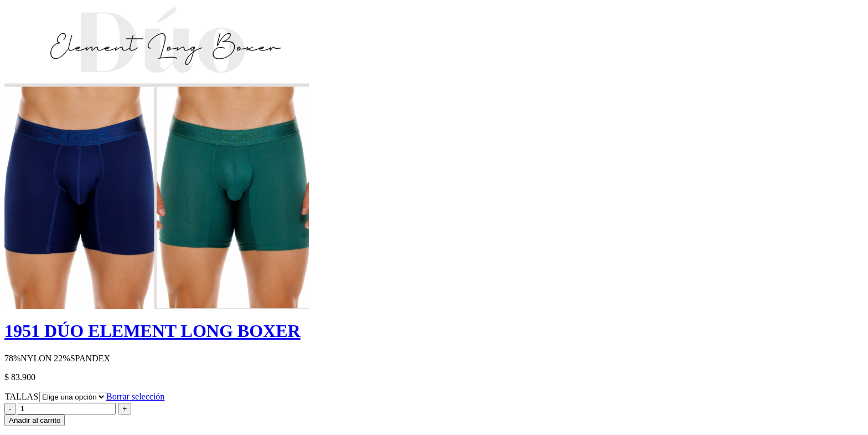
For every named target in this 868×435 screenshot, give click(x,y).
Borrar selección (135, 396)
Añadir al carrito (35, 420)
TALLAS (22, 396)
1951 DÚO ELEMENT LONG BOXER (153, 331)
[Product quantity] (67, 409)
